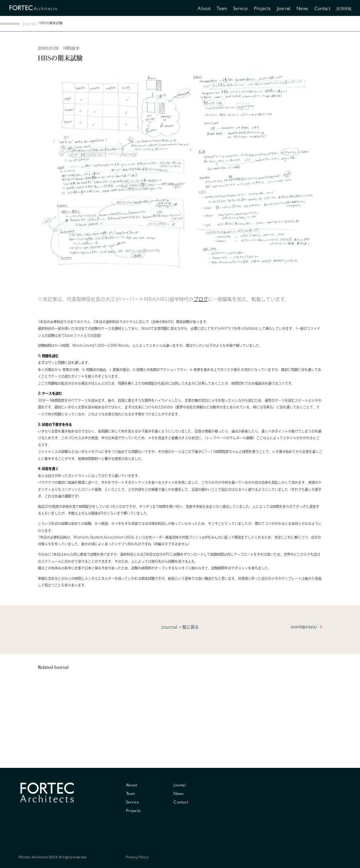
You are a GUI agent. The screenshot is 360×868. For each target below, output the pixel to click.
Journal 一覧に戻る (180, 627)
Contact (322, 8)
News (302, 8)
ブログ (201, 299)
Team (222, 8)
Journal (284, 8)
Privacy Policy (137, 857)
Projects (262, 8)
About (204, 8)
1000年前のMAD (304, 627)
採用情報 (344, 9)
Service (240, 8)
